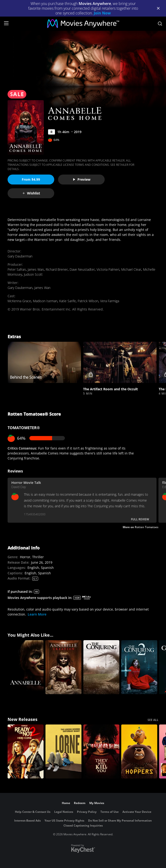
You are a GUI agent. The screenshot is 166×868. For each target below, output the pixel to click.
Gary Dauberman (20, 256)
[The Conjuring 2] (139, 667)
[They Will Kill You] (101, 751)
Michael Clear (131, 269)
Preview (81, 179)
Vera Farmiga (110, 301)
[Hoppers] (139, 751)
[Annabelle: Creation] (63, 667)
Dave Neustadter (82, 269)
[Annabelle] (26, 667)
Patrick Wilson (88, 301)
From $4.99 (31, 179)
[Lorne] (63, 751)
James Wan (36, 269)
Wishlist (31, 193)
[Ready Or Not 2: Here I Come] (26, 751)
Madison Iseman (45, 301)
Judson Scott (33, 274)
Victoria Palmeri (108, 269)
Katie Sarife (67, 301)
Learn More (37, 614)
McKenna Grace (19, 301)
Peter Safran (17, 269)
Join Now (102, 13)
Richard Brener (57, 269)
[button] (120, 362)
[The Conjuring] (101, 667)
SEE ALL (153, 720)
